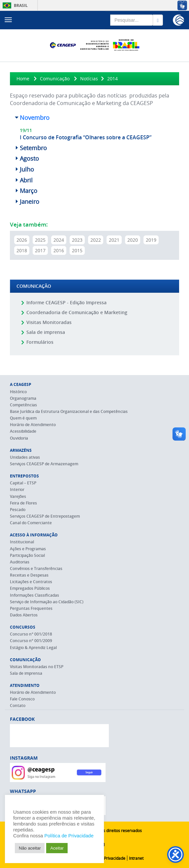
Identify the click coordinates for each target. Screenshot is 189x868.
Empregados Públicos (30, 588)
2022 (96, 240)
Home (23, 79)
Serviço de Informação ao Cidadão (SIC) (47, 602)
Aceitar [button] (57, 848)
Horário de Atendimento (33, 425)
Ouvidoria (19, 438)
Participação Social (27, 555)
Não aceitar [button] (30, 848)
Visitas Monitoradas (49, 322)
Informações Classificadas (34, 595)
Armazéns (21, 450)
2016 (59, 250)
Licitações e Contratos (31, 582)
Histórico (18, 392)
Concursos (23, 627)
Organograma (23, 398)
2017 (40, 250)
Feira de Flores (23, 503)
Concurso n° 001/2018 (31, 634)
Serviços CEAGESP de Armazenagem (44, 464)
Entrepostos (24, 476)
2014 (112, 79)
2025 (40, 240)
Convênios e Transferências (36, 569)
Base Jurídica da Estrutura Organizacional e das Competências (69, 411)
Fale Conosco (22, 699)
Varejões (18, 496)
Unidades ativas (25, 457)
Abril (26, 180)
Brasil (14, 5)
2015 (77, 250)
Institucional (22, 542)
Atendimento (25, 685)
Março (29, 191)
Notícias (89, 79)
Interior (17, 489)
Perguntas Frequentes (31, 608)
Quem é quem (23, 418)
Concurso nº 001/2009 (31, 641)
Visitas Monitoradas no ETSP (37, 667)
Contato (18, 705)
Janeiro (30, 202)
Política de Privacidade (105, 858)
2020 (133, 240)
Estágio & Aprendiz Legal (33, 648)
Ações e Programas (28, 549)
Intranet (136, 858)
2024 (59, 240)
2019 (151, 240)
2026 (22, 240)
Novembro (35, 118)
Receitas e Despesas (29, 575)
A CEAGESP (21, 384)
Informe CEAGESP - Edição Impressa (66, 302)
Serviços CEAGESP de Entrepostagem (45, 516)
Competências (23, 405)
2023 (77, 240)
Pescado (18, 510)
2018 (22, 250)
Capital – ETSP (23, 483)
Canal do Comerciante (31, 523)
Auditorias (20, 562)
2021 (114, 240)
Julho (27, 169)
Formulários (40, 342)
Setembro (33, 148)
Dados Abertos (24, 615)
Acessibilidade (23, 431)
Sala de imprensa (46, 332)
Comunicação (55, 79)
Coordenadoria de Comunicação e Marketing (77, 312)
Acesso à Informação (34, 535)
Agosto (29, 158)
